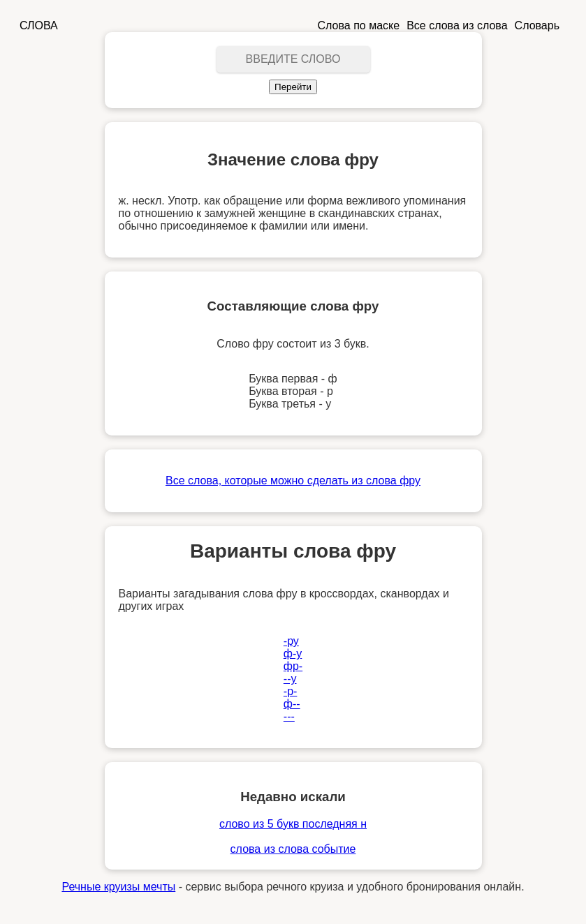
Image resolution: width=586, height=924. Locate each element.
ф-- (292, 704)
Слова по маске (359, 25)
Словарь (537, 25)
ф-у (293, 654)
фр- (293, 666)
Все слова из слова (457, 25)
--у (290, 679)
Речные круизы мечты (118, 887)
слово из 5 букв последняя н (293, 824)
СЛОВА (39, 25)
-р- (291, 691)
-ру (291, 641)
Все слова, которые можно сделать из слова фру (293, 480)
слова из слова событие (293, 849)
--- (289, 716)
